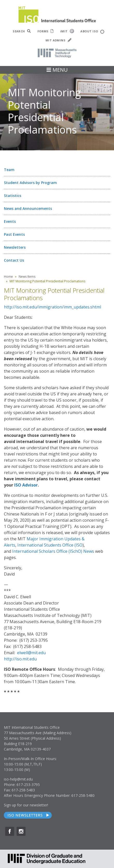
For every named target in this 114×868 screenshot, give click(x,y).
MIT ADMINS (58, 40)
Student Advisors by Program (30, 183)
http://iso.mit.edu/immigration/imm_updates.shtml (52, 307)
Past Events (14, 234)
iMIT (67, 31)
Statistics (13, 196)
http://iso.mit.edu (20, 659)
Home (8, 277)
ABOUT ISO (92, 31)
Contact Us (14, 260)
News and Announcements (28, 208)
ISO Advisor (26, 485)
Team (9, 170)
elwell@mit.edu (31, 653)
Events (10, 221)
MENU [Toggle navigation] (57, 70)
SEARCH (22, 31)
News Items (27, 277)
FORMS (46, 31)
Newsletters (15, 247)
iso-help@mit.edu (18, 779)
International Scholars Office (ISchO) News (53, 551)
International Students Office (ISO (50, 545)
